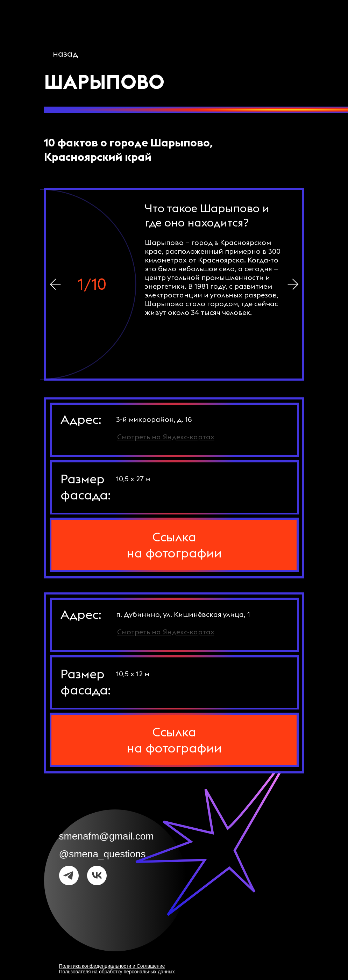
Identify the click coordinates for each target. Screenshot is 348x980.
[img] (293, 284)
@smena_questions (102, 854)
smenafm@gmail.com (106, 836)
